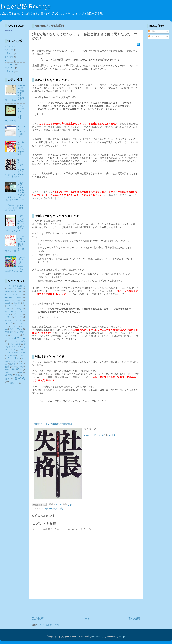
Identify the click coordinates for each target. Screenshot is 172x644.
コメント (154, 36)
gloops (20, 297)
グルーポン (19, 317)
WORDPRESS (11, 311)
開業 (7, 367)
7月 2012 (9, 53)
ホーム (86, 618)
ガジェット (18, 314)
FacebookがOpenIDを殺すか (21, 131)
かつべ (59, 504)
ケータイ (20, 320)
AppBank (9, 292)
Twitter (8, 309)
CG (22, 292)
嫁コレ (13, 364)
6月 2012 (9, 57)
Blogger (122, 637)
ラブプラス (13, 358)
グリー (8, 317)
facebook (9, 297)
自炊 (21, 372)
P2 (24, 303)
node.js (8, 303)
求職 (15, 367)
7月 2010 (9, 71)
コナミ (14, 326)
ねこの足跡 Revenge (25, 7)
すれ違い (9, 332)
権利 (61, 509)
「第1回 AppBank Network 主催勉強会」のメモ (14, 208)
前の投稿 (134, 618)
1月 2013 (9, 50)
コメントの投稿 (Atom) (48, 625)
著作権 (9, 375)
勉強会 (20, 379)
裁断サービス (11, 372)
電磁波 (18, 375)
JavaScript (19, 300)
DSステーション (14, 294)
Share (11, 306)
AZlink (112, 435)
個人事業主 (17, 369)
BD (16, 292)
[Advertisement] (86, 608)
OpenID (17, 303)
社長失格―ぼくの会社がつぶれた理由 (53, 424)
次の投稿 (38, 618)
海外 (21, 364)
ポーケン (22, 355)
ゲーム (9, 323)
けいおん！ (9, 320)
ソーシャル (15, 335)
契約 (55, 509)
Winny (19, 309)
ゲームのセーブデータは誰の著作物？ (21, 148)
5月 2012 (9, 61)
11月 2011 (10, 68)
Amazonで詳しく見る (95, 435)
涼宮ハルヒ (14, 383)
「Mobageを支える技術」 (15, 286)
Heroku (8, 300)
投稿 (152, 31)
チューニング (15, 344)
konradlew (97, 637)
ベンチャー (47, 509)
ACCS (10, 289)
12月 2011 (10, 64)
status (20, 306)
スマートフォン (16, 329)
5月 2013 (9, 46)
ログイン (17, 361)
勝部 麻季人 (10, 30)
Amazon (20, 289)
